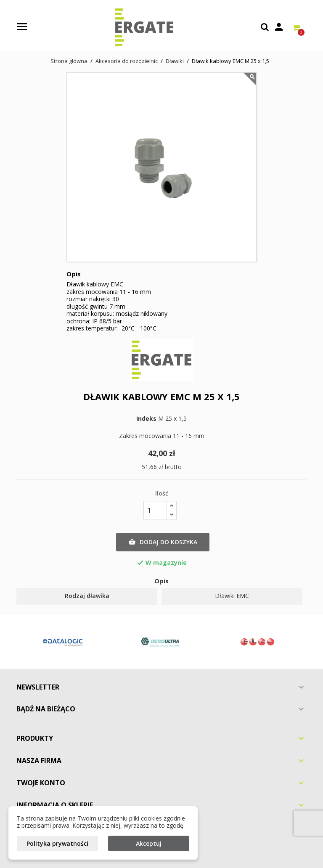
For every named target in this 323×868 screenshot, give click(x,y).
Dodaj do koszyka (163, 542)
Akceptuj (149, 843)
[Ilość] (155, 510)
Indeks (146, 419)
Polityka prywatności (57, 843)
